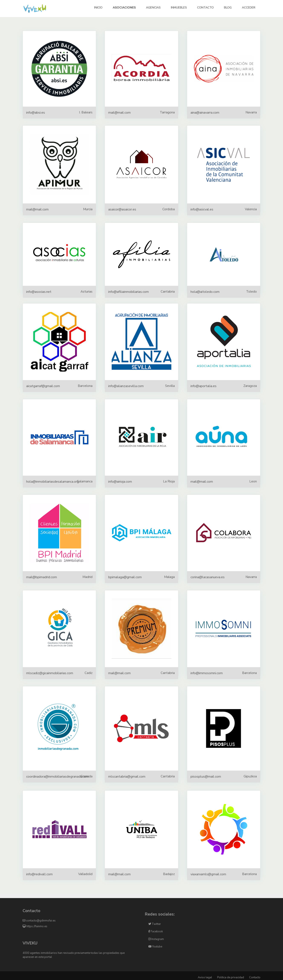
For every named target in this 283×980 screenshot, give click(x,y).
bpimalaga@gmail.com (125, 577)
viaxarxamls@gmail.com (208, 874)
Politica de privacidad (231, 977)
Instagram (156, 939)
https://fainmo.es (35, 926)
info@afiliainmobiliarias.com (129, 292)
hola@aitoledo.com (205, 292)
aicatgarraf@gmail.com (43, 386)
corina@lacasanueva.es (208, 577)
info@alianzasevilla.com (126, 386)
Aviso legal (205, 977)
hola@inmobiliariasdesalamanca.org (53, 482)
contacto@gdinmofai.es (39, 921)
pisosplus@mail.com (206, 777)
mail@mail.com (119, 113)
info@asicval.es (202, 209)
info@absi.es (36, 113)
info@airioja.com (120, 482)
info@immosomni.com (207, 673)
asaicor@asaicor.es (122, 209)
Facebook (156, 931)
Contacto (255, 977)
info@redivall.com (39, 874)
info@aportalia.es (204, 386)
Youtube (155, 947)
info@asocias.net (39, 292)
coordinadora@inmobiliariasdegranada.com (58, 777)
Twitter (155, 924)
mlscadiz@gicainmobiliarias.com (50, 673)
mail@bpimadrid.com (42, 577)
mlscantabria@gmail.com (127, 777)
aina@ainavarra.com (205, 113)
